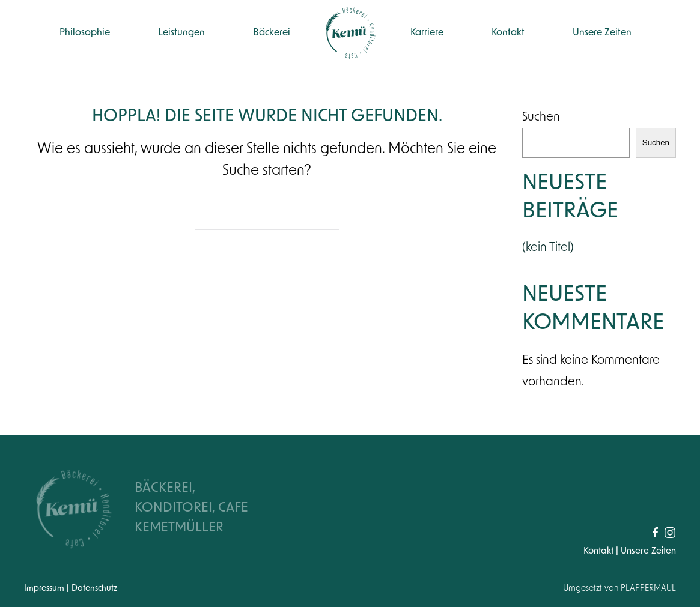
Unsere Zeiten (602, 33)
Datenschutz (94, 589)
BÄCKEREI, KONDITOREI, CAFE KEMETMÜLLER (191, 508)
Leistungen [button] (181, 33)
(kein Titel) (548, 248)
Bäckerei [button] (272, 33)
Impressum (45, 589)
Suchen (541, 118)
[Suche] (267, 218)
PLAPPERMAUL (648, 589)
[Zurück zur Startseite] (350, 33)
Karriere (427, 33)
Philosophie (85, 33)
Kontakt (508, 33)
